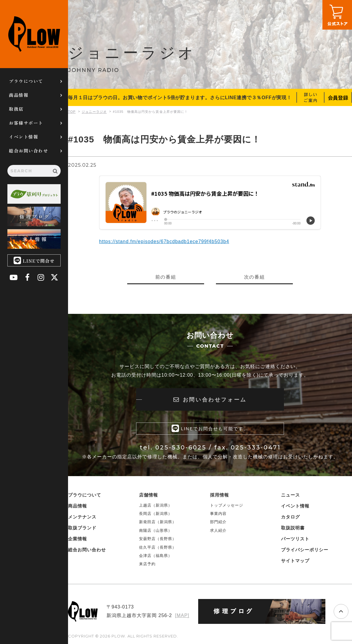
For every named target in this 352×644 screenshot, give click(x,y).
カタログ (290, 517)
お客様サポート (26, 123)
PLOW (34, 34)
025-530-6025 (181, 447)
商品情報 (19, 95)
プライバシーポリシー (305, 550)
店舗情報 (148, 495)
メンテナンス (82, 517)
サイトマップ (295, 561)
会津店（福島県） (156, 556)
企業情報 (77, 539)
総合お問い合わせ (28, 151)
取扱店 (16, 109)
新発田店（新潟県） (158, 522)
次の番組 (254, 277)
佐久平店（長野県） (158, 547)
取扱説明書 (293, 528)
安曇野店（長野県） (158, 539)
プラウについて (26, 81)
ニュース (290, 495)
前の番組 (166, 277)
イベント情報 (24, 137)
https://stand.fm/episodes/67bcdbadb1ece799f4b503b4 (164, 241)
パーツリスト (295, 539)
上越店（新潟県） (156, 505)
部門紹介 (218, 522)
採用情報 (219, 495)
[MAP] (182, 615)
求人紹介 (218, 530)
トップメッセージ (227, 505)
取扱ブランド (82, 528)
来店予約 (147, 564)
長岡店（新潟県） (156, 514)
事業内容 (218, 514)
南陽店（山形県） (156, 530)
